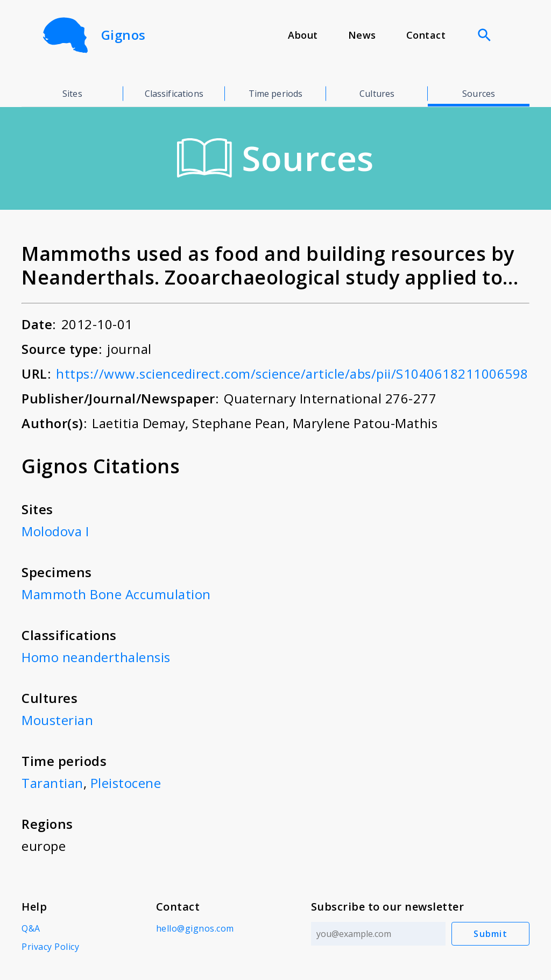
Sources (479, 94)
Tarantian (52, 783)
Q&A (31, 928)
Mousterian (57, 720)
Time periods (276, 94)
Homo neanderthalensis (96, 657)
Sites (72, 94)
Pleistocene (126, 783)
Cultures (377, 94)
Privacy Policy (50, 947)
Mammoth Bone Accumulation (116, 594)
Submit (491, 934)
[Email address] (378, 934)
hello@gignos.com (195, 928)
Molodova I (55, 531)
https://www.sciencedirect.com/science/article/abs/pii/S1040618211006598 (292, 374)
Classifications (174, 94)
